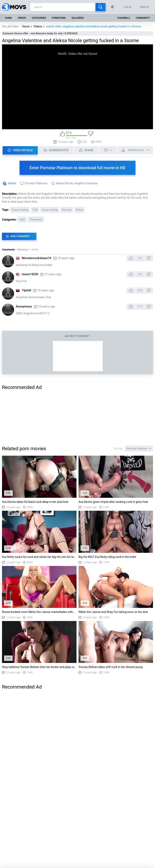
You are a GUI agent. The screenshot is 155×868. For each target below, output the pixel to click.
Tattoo (79, 210)
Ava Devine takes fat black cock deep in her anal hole (35, 502)
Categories (39, 18)
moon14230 (30, 274)
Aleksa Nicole (64, 183)
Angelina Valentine (86, 183)
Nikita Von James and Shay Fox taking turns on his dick (113, 612)
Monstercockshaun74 (37, 258)
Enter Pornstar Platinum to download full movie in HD (78, 168)
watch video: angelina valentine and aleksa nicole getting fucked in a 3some (94, 26)
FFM (35, 210)
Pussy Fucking (20, 210)
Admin (12, 183)
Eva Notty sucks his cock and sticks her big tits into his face (39, 557)
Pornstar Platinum (36, 183)
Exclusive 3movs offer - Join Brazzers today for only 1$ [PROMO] (40, 33)
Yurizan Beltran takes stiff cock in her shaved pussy (111, 667)
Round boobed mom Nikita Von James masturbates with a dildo (39, 612)
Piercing (67, 210)
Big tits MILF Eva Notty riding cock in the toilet (107, 557)
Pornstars (59, 18)
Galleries (78, 18)
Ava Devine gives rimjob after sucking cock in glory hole (113, 502)
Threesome (36, 220)
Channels (124, 18)
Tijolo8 (26, 290)
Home (8, 18)
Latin (22, 220)
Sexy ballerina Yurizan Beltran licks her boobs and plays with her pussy (39, 667)
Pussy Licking (50, 210)
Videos (22, 18)
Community (143, 18)
